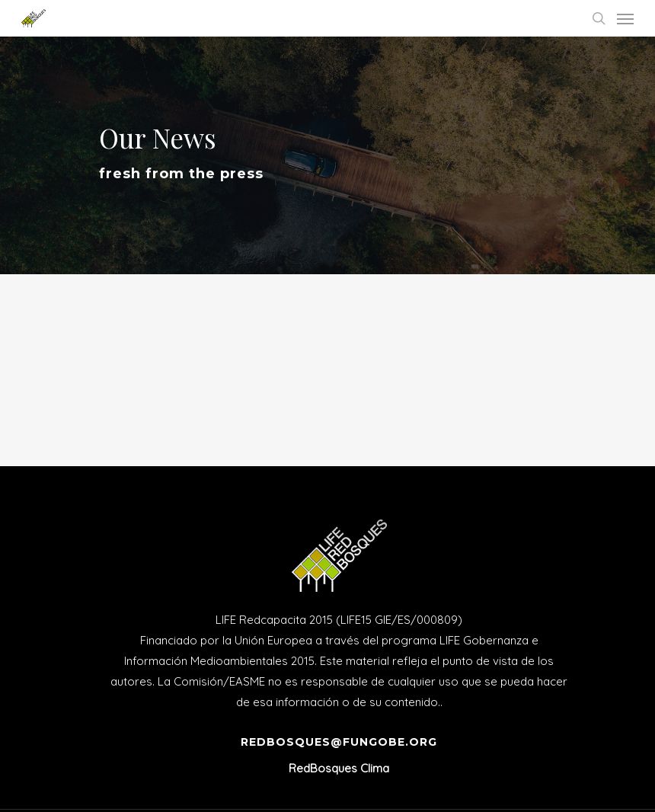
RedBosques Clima (339, 768)
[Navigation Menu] (625, 18)
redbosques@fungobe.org (339, 742)
